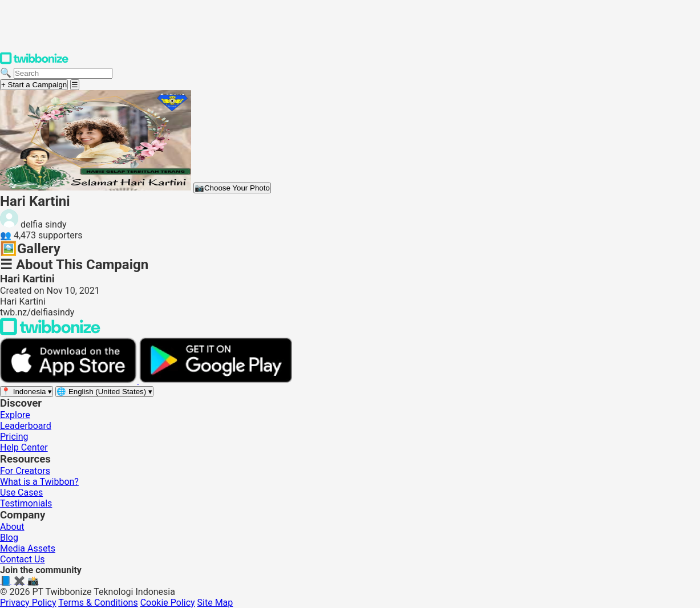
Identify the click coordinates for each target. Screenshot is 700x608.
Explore (15, 415)
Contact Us (23, 559)
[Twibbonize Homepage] (34, 62)
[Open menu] (75, 85)
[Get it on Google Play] (216, 380)
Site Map (215, 603)
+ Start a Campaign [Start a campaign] (34, 85)
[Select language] (104, 392)
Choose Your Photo (232, 188)
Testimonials (26, 503)
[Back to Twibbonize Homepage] (50, 332)
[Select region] (27, 392)
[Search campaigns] (63, 73)
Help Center (24, 447)
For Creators (25, 471)
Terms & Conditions (98, 603)
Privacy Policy (28, 603)
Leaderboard (26, 426)
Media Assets (28, 548)
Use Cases (21, 493)
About (12, 527)
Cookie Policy (168, 603)
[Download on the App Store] (70, 380)
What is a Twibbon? (39, 482)
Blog (9, 538)
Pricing (14, 437)
